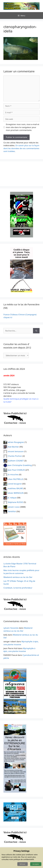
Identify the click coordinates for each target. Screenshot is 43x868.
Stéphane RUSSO (15, 502)
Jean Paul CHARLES (16, 470)
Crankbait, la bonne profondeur (18, 588)
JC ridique (12, 497)
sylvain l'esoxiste (11, 628)
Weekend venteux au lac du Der (18, 577)
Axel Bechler (13, 447)
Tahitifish (12, 511)
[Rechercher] (36, 331)
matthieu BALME (15, 488)
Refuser (22, 864)
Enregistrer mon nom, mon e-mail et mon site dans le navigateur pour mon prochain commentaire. (23, 127)
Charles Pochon (15, 456)
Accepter (36, 864)
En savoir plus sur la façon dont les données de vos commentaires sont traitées (21, 148)
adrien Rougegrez (16, 442)
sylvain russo (14, 507)
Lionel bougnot (15, 484)
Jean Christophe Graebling (20, 465)
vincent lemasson (16, 451)
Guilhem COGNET (16, 461)
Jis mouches (13, 474)
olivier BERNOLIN (16, 493)
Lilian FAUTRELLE (15, 479)
